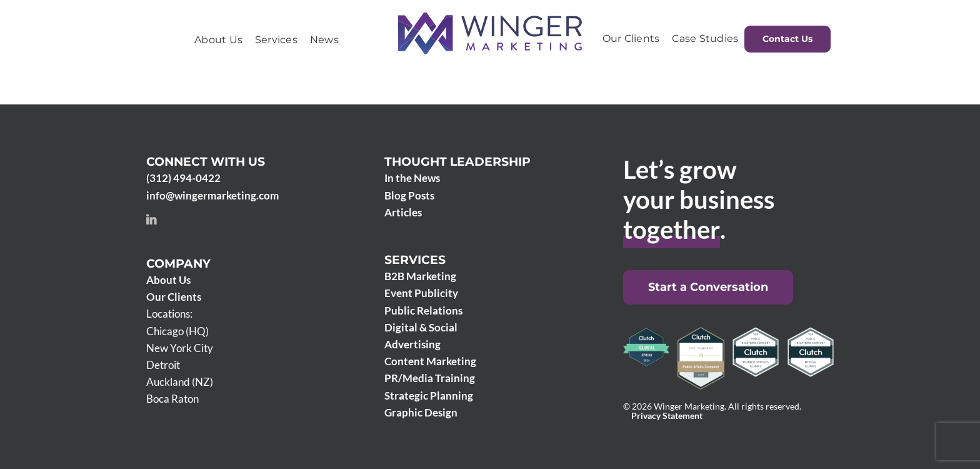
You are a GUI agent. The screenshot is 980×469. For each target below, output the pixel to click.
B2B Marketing (420, 276)
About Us (168, 280)
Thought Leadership (457, 162)
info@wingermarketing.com (212, 195)
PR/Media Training (430, 378)
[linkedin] (151, 219)
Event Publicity (421, 293)
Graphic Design (421, 412)
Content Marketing (430, 361)
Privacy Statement (667, 416)
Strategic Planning (429, 396)
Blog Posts (409, 195)
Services (415, 260)
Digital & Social (421, 327)
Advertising (412, 344)
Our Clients (174, 297)
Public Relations (423, 310)
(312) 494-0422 (183, 178)
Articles (403, 212)
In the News (412, 178)
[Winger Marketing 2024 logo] (490, 18)
